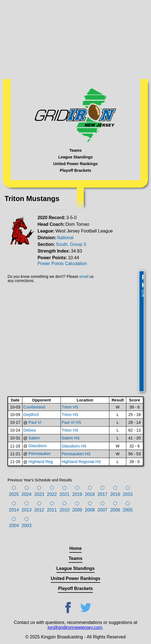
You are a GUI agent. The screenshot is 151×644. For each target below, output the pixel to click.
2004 (14, 526)
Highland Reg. (41, 462)
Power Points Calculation (62, 264)
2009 (77, 510)
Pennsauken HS (76, 454)
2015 (128, 494)
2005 (128, 510)
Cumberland (34, 407)
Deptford (31, 415)
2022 (52, 494)
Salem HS (71, 438)
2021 (65, 494)
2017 (102, 494)
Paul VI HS (71, 422)
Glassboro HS (74, 446)
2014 (14, 510)
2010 (65, 510)
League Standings (75, 157)
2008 (90, 510)
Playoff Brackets (76, 170)
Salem (34, 438)
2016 (115, 494)
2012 (39, 510)
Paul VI (35, 422)
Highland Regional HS (81, 462)
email (84, 277)
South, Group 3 (71, 244)
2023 (39, 494)
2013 (27, 510)
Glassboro (38, 446)
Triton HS (70, 407)
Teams (76, 150)
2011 (52, 510)
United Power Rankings (76, 164)
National (65, 238)
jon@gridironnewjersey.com (75, 627)
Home (75, 548)
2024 (27, 494)
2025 (14, 494)
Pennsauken (40, 454)
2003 (27, 526)
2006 (115, 510)
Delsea (30, 430)
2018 (90, 494)
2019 (77, 494)
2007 (102, 510)
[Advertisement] (75, 39)
